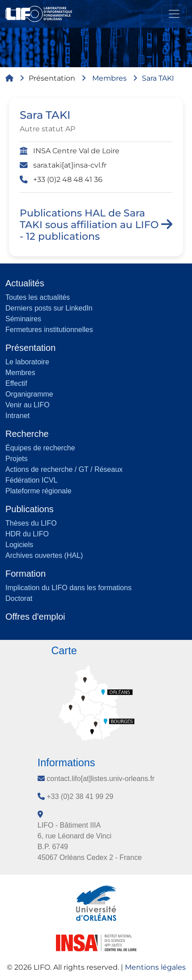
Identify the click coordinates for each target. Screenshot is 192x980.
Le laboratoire (27, 362)
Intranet (17, 416)
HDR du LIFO (27, 534)
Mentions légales (155, 967)
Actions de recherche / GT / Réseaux (64, 469)
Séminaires (23, 319)
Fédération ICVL (32, 480)
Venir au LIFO (28, 405)
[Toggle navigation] (174, 14)
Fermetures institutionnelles (49, 330)
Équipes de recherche (40, 448)
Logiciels (19, 545)
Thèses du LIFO (31, 523)
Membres (109, 78)
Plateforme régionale (38, 491)
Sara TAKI (158, 78)
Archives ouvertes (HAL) (44, 555)
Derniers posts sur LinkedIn (49, 308)
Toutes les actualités (38, 297)
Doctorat (19, 598)
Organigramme (29, 394)
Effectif (16, 383)
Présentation (52, 78)
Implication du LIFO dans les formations (68, 588)
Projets (17, 459)
